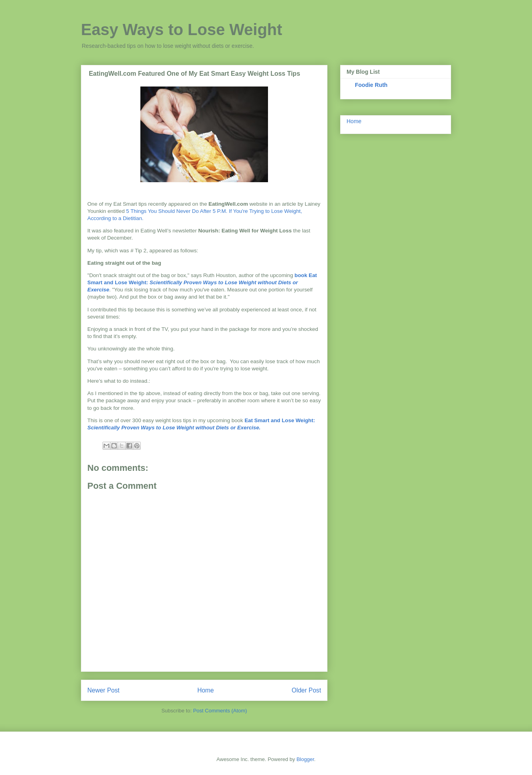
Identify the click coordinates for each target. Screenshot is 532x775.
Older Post (306, 690)
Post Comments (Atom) (220, 711)
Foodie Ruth (371, 85)
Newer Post (103, 690)
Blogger (305, 759)
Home (206, 690)
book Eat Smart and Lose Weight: (202, 282)
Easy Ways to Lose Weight (182, 30)
